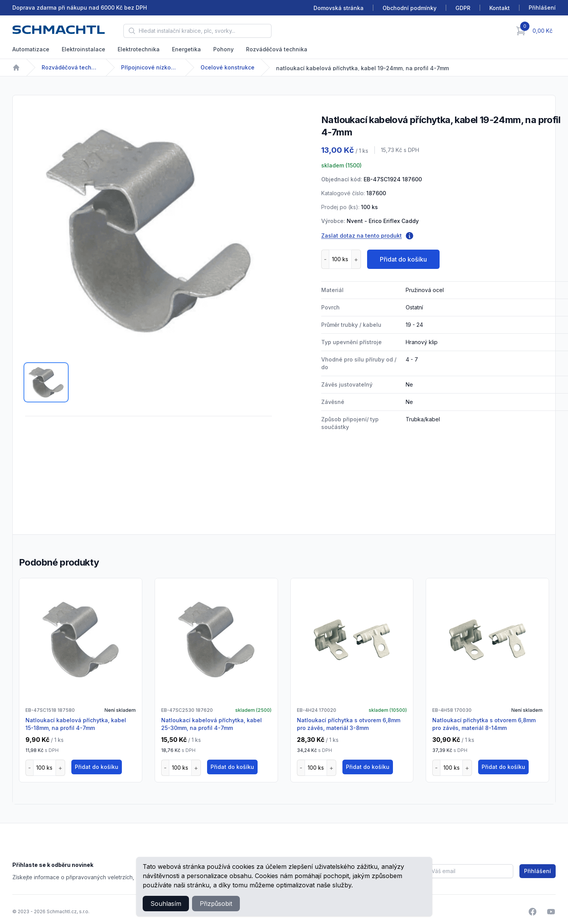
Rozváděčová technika (277, 49)
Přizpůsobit (216, 904)
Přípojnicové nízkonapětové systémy (150, 67)
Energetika (186, 49)
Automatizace (31, 49)
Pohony (223, 49)
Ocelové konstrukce (228, 67)
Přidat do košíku (403, 259)
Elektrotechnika (139, 49)
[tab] (46, 382)
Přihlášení (538, 871)
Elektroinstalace (83, 49)
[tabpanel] (148, 231)
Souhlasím (166, 904)
